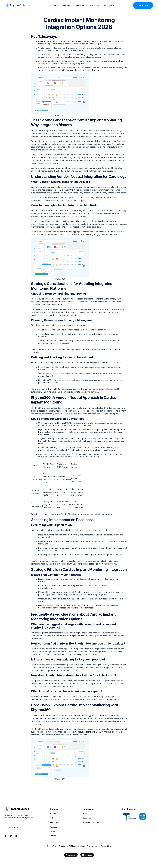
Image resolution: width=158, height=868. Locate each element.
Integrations (80, 5)
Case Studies (88, 818)
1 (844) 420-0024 (12, 827)
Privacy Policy (93, 846)
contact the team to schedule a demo (84, 70)
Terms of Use (106, 846)
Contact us (54, 836)
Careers (53, 831)
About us (53, 827)
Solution (53, 814)
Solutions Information (91, 822)
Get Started (143, 5)
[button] (54, 5)
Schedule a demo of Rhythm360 (90, 732)
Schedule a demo (64, 171)
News (85, 814)
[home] (17, 5)
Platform (67, 5)
